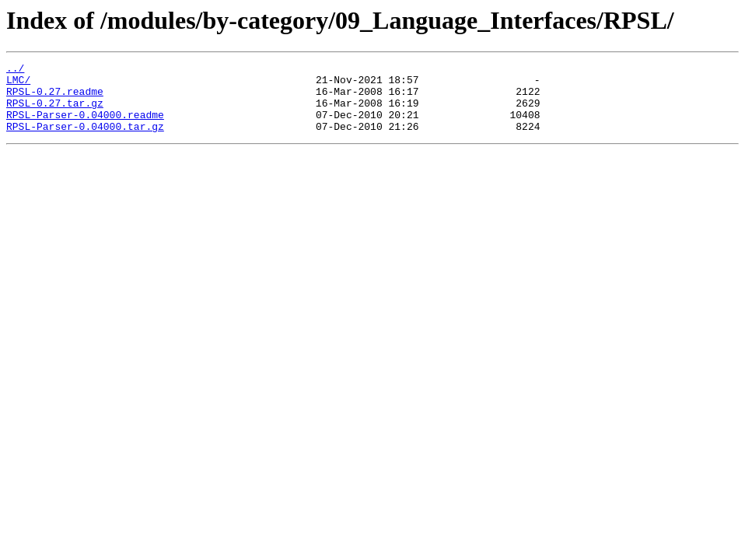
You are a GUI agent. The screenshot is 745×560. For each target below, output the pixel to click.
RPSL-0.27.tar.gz (55, 112)
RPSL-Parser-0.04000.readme (85, 126)
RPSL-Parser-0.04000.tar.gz (85, 140)
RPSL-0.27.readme (55, 98)
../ (15, 70)
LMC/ (18, 84)
